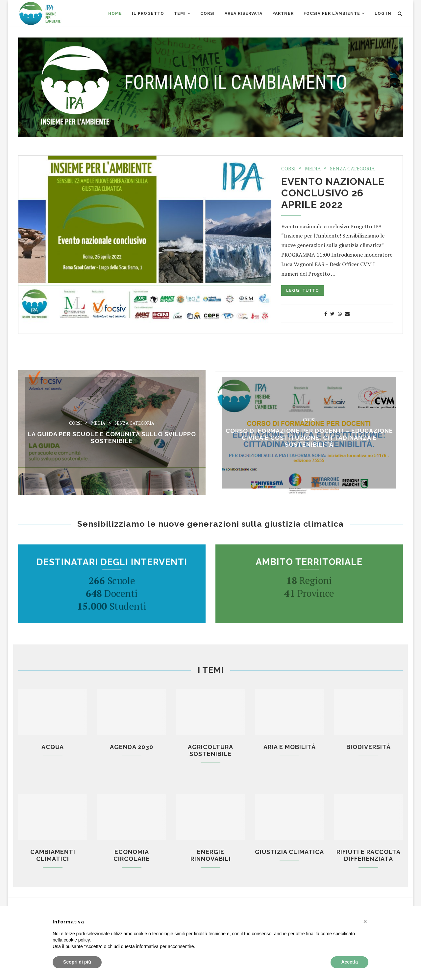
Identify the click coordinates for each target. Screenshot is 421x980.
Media (313, 168)
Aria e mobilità (290, 747)
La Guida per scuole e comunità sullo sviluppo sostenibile (112, 438)
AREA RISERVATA (244, 13)
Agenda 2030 (132, 747)
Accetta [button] (349, 962)
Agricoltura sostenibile (210, 750)
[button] (365, 921)
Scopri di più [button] (77, 962)
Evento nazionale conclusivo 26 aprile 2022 (333, 193)
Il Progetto (148, 13)
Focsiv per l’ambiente (332, 13)
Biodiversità (369, 747)
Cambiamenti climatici (53, 855)
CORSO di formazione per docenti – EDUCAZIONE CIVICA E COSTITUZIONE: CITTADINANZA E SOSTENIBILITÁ (309, 438)
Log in (383, 13)
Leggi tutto (303, 290)
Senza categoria (352, 168)
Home (115, 13)
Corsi (288, 168)
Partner (283, 13)
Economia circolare (132, 855)
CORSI (208, 13)
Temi (180, 13)
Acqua (53, 747)
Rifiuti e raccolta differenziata (369, 855)
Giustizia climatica (289, 852)
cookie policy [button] (76, 940)
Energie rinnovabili (211, 855)
